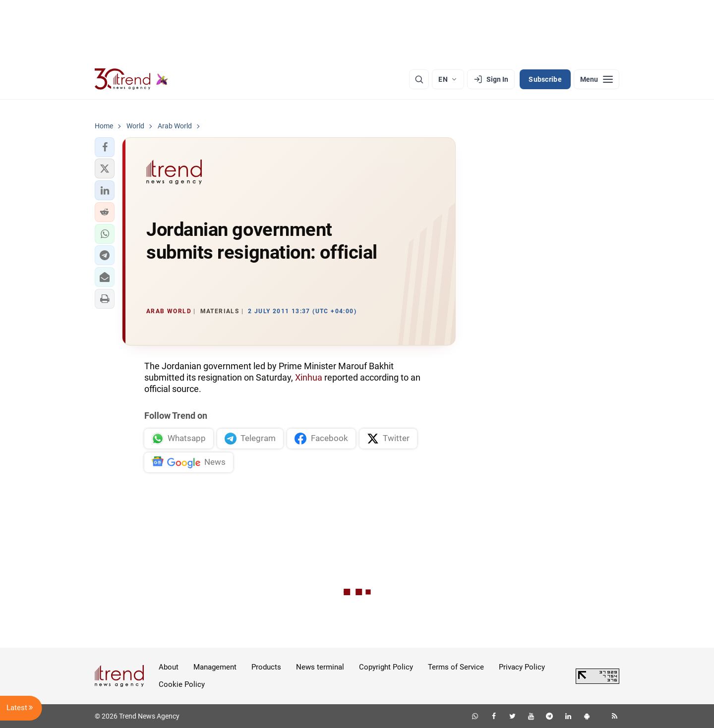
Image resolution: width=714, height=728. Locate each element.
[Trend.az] (131, 79)
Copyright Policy (386, 667)
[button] (105, 147)
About (169, 667)
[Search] (419, 79)
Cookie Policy (182, 684)
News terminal (320, 667)
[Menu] (596, 79)
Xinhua (309, 377)
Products (266, 667)
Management (215, 667)
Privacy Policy (522, 667)
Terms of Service (456, 667)
